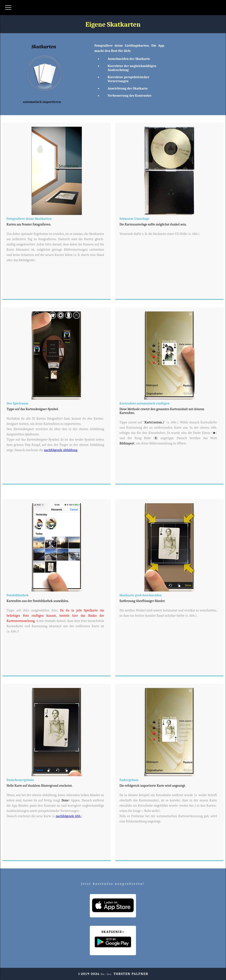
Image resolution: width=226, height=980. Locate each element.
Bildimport (127, 443)
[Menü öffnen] (8, 8)
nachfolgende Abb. (68, 816)
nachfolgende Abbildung (61, 450)
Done (65, 800)
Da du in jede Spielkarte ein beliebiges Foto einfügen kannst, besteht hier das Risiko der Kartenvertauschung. (55, 616)
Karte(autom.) (154, 422)
